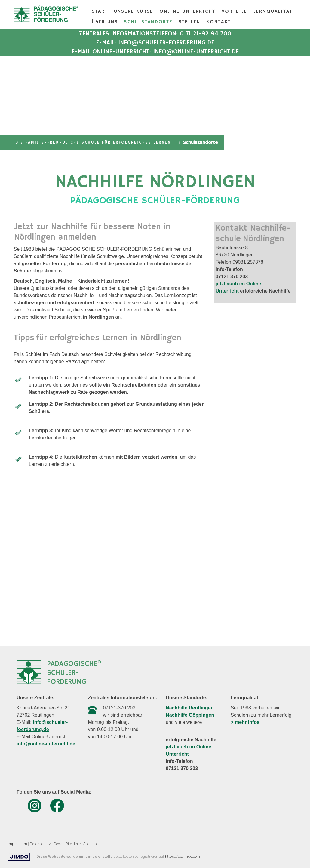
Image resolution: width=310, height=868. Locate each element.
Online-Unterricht (187, 11)
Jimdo (19, 857)
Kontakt (219, 22)
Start (100, 11)
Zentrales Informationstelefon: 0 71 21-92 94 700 (155, 34)
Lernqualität (273, 11)
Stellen (190, 22)
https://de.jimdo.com (183, 856)
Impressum (17, 844)
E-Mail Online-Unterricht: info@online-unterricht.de (155, 52)
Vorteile (235, 11)
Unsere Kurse (134, 11)
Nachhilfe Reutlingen (190, 708)
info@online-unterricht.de (46, 744)
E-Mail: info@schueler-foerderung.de (155, 43)
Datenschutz (40, 844)
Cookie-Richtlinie (67, 844)
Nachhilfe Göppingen (190, 715)
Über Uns (105, 22)
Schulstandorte (148, 22)
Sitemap (90, 844)
